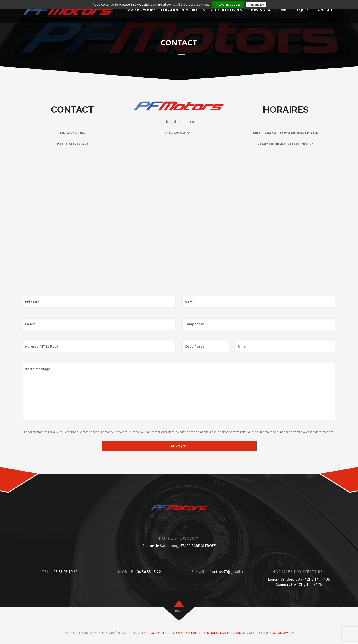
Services (283, 10)
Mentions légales (217, 633)
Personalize (256, 5)
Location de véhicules (183, 10)
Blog (151, 633)
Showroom (259, 10)
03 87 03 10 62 (66, 572)
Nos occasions (141, 10)
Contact (324, 10)
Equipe (303, 10)
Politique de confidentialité (179, 633)
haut (179, 611)
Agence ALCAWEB (279, 633)
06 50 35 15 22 (149, 572)
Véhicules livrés (226, 10)
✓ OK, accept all (228, 4)
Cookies (239, 633)
